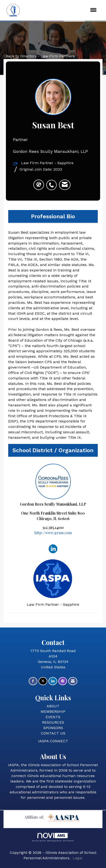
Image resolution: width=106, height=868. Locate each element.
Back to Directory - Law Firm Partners (39, 56)
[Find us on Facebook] (33, 681)
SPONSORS (53, 728)
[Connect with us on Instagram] (63, 681)
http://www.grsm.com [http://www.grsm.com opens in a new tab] (53, 533)
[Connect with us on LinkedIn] (53, 681)
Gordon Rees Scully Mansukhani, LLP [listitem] (53, 485)
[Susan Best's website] (39, 185)
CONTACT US (53, 733)
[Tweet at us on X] (43, 681)
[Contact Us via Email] (73, 681)
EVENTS (53, 717)
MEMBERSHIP (53, 711)
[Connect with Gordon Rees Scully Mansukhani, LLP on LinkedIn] (53, 549)
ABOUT (53, 706)
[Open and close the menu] (62, 10)
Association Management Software (53, 837)
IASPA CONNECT (53, 741)
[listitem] (53, 182)
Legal (78, 858)
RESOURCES (53, 722)
